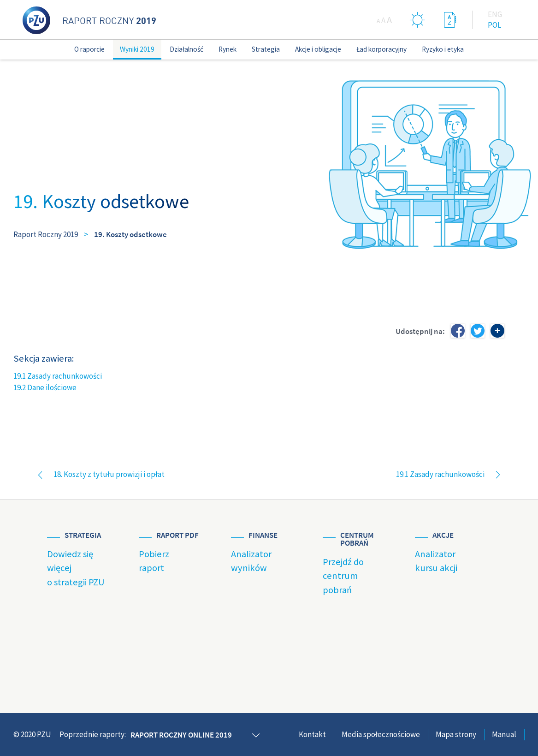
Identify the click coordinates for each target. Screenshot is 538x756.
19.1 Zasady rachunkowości (58, 376)
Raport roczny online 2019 (181, 735)
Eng (495, 14)
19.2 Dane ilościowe (45, 387)
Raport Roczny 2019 (46, 234)
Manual (504, 734)
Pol (494, 25)
